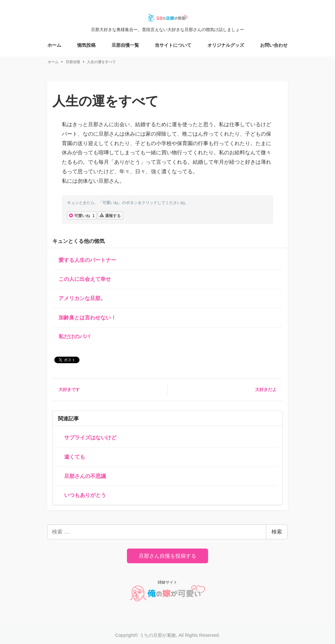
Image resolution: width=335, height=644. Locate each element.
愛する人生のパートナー (87, 260)
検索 (277, 532)
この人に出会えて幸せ (85, 279)
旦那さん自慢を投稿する (167, 556)
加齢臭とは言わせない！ (87, 318)
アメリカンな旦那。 (82, 298)
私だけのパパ (74, 337)
